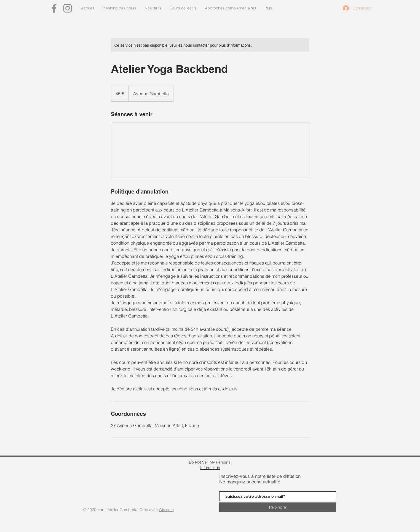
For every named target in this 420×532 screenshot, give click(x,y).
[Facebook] (54, 8)
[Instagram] (68, 8)
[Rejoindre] (278, 507)
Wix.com (166, 510)
